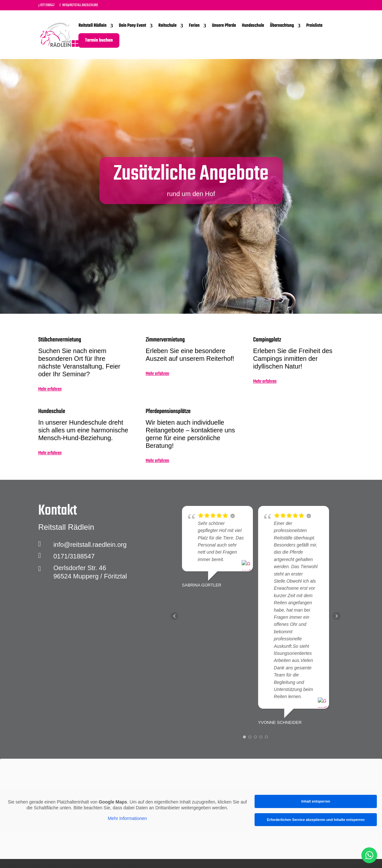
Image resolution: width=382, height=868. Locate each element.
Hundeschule (253, 26)
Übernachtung (282, 26)
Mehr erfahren (50, 391)
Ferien (194, 26)
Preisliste (314, 26)
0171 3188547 (47, 5)
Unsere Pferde (224, 26)
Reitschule (167, 26)
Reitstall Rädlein (92, 26)
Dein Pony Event (132, 26)
